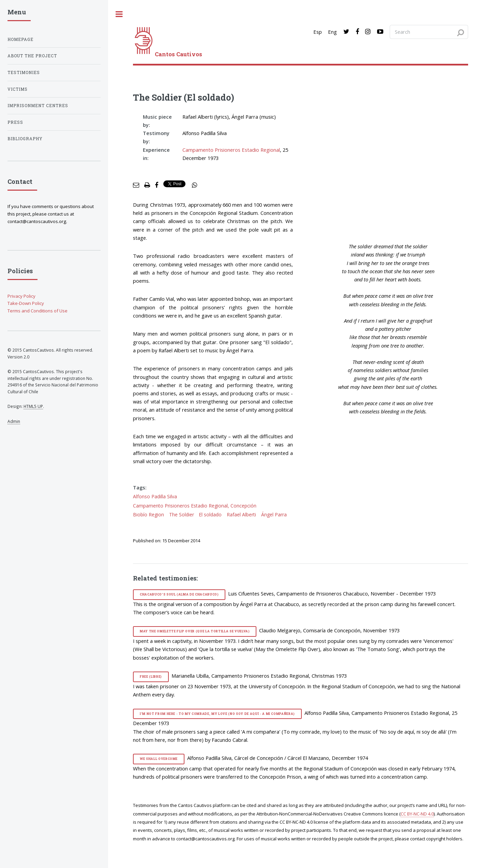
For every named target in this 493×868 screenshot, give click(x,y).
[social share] (195, 185)
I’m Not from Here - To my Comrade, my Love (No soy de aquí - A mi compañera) (217, 714)
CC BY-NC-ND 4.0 (417, 814)
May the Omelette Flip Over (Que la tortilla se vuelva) (195, 631)
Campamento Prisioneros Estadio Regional (231, 150)
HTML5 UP (33, 406)
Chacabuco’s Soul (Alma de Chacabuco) (179, 594)
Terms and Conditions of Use (38, 311)
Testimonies (24, 72)
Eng (332, 32)
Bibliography (25, 139)
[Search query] (429, 32)
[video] (393, 171)
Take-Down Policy (26, 303)
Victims (18, 89)
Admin (14, 421)
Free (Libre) (151, 676)
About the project (32, 56)
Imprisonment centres (38, 106)
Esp (318, 32)
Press (15, 122)
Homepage (20, 39)
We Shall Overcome (159, 759)
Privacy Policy (21, 296)
